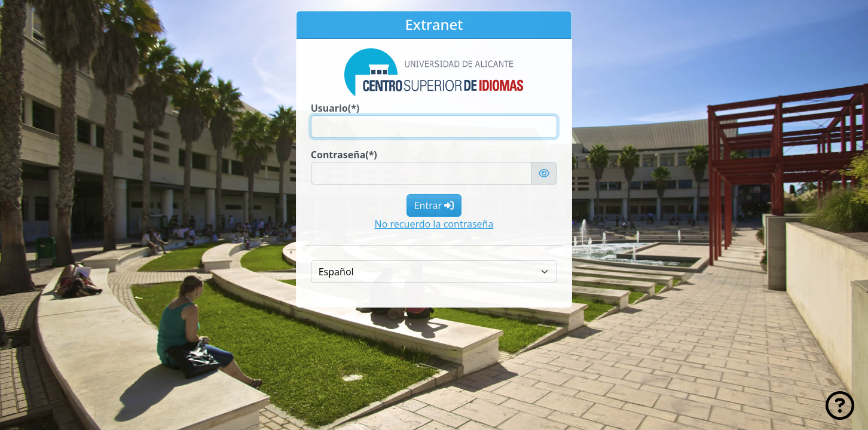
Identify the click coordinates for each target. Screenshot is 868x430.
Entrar (434, 205)
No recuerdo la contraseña (434, 224)
